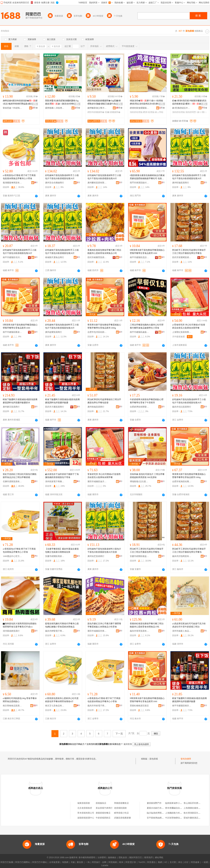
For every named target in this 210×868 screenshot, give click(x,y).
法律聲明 (102, 858)
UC (166, 862)
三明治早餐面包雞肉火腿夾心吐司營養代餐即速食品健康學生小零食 (147, 326)
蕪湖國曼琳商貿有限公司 (12, 183)
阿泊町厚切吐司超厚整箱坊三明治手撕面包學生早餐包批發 (104, 401)
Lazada (105, 865)
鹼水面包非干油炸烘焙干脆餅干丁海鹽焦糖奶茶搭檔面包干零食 (62, 476)
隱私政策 (123, 858)
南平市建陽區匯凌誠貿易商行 (12, 332)
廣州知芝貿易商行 (96, 556)
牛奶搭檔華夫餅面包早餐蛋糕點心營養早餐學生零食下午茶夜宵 (147, 401)
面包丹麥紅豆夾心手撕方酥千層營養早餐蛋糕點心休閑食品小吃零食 (104, 625)
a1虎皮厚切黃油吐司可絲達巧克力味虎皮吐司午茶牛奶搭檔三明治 (189, 625)
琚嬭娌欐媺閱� (113, 112)
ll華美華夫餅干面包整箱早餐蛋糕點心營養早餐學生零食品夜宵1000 (147, 252)
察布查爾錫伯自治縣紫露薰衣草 (180, 808)
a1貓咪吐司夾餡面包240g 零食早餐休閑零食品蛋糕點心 (20, 700)
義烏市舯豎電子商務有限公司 (55, 631)
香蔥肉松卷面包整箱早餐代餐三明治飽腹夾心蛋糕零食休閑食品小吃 (104, 252)
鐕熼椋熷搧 (149, 112)
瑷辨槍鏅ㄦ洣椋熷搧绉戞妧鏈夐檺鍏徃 (55, 108)
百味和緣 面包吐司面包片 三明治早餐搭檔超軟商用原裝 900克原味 (147, 476)
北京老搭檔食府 (85, 808)
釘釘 (187, 862)
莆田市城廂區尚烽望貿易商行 (97, 631)
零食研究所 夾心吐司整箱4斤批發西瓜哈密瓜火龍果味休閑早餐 (104, 476)
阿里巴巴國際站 (23, 862)
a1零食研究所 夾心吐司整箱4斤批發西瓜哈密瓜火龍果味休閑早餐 (189, 326)
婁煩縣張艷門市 (154, 803)
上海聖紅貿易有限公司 (182, 332)
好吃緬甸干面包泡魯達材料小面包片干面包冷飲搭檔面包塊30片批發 (104, 550)
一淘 (87, 862)
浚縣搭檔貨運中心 (86, 818)
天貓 (73, 862)
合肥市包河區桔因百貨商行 (97, 332)
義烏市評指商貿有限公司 (182, 556)
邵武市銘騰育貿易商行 (97, 257)
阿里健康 (195, 862)
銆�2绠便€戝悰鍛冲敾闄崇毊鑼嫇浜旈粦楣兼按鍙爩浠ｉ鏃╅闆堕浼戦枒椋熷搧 (189, 102)
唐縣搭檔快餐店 (103, 813)
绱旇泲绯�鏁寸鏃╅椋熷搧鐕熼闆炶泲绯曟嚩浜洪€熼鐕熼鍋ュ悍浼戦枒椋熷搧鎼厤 (147, 102)
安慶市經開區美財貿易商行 (55, 556)
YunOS (142, 862)
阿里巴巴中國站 (40, 862)
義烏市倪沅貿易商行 (182, 407)
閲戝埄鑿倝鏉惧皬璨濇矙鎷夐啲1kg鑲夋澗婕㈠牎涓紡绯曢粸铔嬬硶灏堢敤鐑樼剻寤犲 (62, 102)
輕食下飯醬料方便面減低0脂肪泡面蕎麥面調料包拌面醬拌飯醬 (62, 401)
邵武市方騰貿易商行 (55, 407)
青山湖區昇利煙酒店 (193, 803)
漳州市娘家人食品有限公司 (182, 631)
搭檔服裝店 (101, 803)
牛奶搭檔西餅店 (103, 818)
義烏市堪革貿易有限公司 (139, 631)
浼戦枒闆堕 (191, 112)
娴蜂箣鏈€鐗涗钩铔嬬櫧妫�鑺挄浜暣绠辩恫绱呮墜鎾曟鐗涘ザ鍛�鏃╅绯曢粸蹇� (20, 102)
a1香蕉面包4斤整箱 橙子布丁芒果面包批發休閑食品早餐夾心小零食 (19, 177)
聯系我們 (148, 858)
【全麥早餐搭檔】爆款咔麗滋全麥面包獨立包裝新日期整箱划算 (62, 550)
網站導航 (159, 858)
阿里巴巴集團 (7, 862)
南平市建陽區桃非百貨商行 (182, 706)
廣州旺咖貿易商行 (181, 183)
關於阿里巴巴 (136, 858)
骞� (35, 108)
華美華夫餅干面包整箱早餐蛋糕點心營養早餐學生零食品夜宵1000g (104, 326)
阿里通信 (151, 862)
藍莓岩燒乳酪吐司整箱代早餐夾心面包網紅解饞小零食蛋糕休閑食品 (62, 625)
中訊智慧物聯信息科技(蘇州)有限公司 (183, 818)
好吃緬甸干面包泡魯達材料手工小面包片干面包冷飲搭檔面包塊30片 (62, 177)
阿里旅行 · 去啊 (99, 862)
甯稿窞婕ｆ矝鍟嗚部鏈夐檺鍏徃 (12, 108)
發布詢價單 (186, 759)
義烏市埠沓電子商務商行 (97, 706)
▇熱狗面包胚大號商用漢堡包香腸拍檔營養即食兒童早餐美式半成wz (20, 625)
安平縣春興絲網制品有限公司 (160, 818)
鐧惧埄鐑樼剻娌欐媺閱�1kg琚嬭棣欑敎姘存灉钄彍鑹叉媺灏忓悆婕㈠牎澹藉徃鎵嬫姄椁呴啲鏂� (105, 102)
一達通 (205, 862)
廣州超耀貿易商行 (54, 332)
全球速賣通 (54, 862)
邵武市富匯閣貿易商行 (182, 257)
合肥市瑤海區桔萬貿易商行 (182, 482)
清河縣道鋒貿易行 (11, 631)
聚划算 (80, 862)
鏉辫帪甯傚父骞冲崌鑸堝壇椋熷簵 (97, 108)
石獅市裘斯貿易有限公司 (12, 482)
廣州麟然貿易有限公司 (97, 183)
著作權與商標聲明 (87, 858)
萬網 (160, 862)
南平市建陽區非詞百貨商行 (12, 257)
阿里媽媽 (113, 862)
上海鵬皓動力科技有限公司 (178, 813)
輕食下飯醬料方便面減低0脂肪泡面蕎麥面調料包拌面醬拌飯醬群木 (20, 401)
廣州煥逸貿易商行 (96, 407)
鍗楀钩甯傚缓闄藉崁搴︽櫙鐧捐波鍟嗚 (139, 108)
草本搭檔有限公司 (86, 813)
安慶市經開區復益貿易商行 (139, 556)
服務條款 (112, 858)
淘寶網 (65, 862)
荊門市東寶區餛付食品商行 (139, 183)
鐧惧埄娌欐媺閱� (96, 112)
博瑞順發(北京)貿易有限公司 (139, 482)
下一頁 (119, 734)
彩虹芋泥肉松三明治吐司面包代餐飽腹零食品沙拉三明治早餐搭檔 (20, 476)
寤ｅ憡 (35, 104)
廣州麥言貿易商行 (11, 407)
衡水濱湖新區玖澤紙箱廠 (195, 813)
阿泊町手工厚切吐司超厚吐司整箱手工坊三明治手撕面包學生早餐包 (189, 252)
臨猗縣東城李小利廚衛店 (177, 803)
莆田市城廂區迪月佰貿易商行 (97, 482)
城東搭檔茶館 (84, 803)
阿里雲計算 (131, 862)
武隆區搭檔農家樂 (122, 818)
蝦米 (121, 862)
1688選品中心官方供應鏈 (12, 556)
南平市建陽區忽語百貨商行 (139, 257)
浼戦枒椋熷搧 (136, 112)
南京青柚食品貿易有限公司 (12, 706)
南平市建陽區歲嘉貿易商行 (139, 332)
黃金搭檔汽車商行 (104, 808)
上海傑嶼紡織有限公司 (194, 808)
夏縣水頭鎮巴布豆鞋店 (157, 808)
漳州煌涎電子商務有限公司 (55, 482)
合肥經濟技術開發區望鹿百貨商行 (139, 407)
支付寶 (173, 862)
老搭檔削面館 (120, 808)
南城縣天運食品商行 (55, 257)
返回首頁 (128, 744)
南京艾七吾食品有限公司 (55, 706)
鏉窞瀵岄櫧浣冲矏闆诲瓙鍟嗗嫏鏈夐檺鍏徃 (182, 108)
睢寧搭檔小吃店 (121, 813)
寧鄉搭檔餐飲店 (121, 803)
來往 (180, 862)
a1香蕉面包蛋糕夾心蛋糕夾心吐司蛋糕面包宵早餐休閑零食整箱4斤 (62, 700)
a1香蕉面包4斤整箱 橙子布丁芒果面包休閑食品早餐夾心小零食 (19, 550)
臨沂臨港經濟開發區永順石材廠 (162, 813)
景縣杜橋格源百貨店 (139, 706)
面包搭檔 (154, 759)
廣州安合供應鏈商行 (55, 183)
